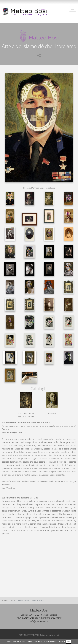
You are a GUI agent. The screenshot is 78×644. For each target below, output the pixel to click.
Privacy (61, 642)
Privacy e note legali (49, 635)
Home (5, 600)
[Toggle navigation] (73, 9)
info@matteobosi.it (39, 621)
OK (69, 642)
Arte (13, 600)
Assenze (52, 413)
